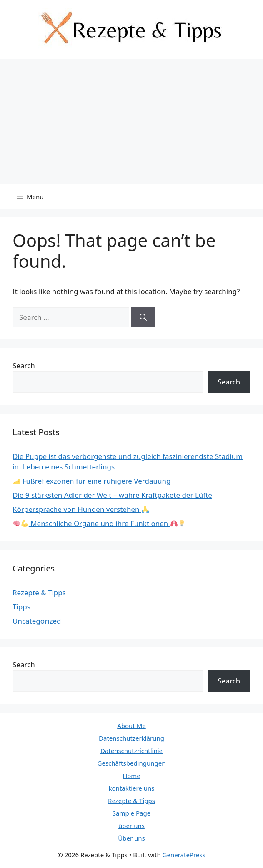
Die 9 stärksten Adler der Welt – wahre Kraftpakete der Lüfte (112, 495)
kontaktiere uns (132, 788)
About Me (131, 726)
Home (131, 776)
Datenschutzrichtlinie (131, 751)
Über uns (131, 838)
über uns (131, 826)
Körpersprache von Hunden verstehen (81, 509)
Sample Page (131, 813)
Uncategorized (37, 621)
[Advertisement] (131, 122)
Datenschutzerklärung (131, 738)
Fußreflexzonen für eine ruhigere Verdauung (92, 481)
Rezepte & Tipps (39, 592)
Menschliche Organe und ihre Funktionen (99, 523)
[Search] (143, 317)
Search (24, 365)
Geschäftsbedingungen (132, 763)
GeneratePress (184, 855)
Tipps (21, 607)
